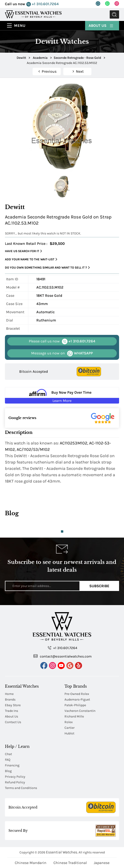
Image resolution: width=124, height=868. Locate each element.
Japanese (102, 863)
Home (9, 694)
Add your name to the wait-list (31, 259)
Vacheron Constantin (80, 711)
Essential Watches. (62, 852)
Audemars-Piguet (77, 700)
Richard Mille (74, 716)
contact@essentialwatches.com (63, 656)
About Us (101, 25)
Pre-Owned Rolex (77, 694)
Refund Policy (15, 782)
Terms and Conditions (21, 788)
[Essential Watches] (33, 14)
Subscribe (99, 586)
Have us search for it (23, 251)
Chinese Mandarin (31, 863)
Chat (8, 754)
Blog (8, 771)
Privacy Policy (15, 777)
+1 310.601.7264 (42, 4)
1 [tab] (62, 531)
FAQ (8, 760)
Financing (12, 765)
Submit (114, 14)
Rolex (69, 722)
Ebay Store (13, 705)
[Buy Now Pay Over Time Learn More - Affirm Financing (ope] (62, 395)
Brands (10, 700)
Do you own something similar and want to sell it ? (47, 268)
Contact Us (13, 722)
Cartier (70, 728)
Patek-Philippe (75, 705)
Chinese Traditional (70, 863)
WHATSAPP (62, 353)
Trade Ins (11, 711)
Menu (20, 26)
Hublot (69, 733)
